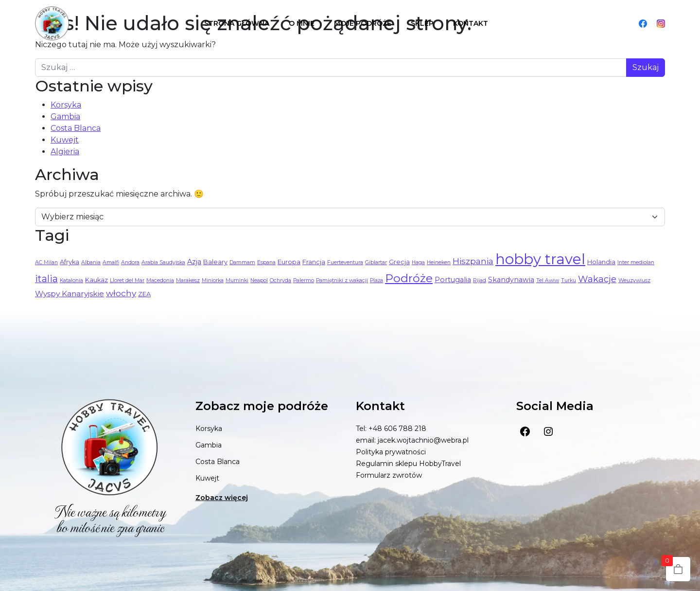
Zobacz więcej (222, 498)
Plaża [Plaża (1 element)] (376, 280)
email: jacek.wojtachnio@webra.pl (412, 440)
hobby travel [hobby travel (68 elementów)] (540, 259)
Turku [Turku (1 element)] (569, 280)
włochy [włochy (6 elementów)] (121, 293)
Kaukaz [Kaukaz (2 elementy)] (96, 280)
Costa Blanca (76, 128)
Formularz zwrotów (389, 475)
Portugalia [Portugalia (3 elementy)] (453, 280)
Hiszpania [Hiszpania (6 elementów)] (473, 261)
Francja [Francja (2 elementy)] (314, 262)
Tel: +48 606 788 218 (391, 429)
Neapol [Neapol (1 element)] (259, 280)
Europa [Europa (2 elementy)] (289, 262)
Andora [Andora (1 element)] (130, 262)
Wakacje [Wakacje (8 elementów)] (597, 279)
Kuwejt (65, 140)
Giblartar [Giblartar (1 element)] (376, 262)
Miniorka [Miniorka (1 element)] (213, 280)
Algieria (65, 152)
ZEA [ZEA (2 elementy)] (144, 294)
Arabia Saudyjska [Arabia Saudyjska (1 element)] (163, 262)
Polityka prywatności (391, 452)
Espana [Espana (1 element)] (266, 262)
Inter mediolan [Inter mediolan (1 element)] (636, 262)
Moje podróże (363, 23)
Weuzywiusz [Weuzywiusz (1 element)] (634, 280)
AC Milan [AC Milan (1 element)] (46, 262)
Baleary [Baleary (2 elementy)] (215, 262)
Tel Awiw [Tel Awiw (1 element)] (548, 280)
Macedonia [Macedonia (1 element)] (160, 280)
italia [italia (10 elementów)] (46, 279)
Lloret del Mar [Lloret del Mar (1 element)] (127, 280)
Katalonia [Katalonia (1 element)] (71, 280)
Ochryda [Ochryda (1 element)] (280, 280)
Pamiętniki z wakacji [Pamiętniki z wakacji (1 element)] (342, 280)
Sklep (422, 23)
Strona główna (237, 23)
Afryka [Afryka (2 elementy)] (70, 262)
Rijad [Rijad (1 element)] (480, 280)
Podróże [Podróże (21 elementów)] (409, 278)
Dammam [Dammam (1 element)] (242, 262)
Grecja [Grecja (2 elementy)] (399, 262)
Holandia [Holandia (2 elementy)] (601, 262)
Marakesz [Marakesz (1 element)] (188, 280)
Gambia (65, 116)
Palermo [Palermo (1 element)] (304, 280)
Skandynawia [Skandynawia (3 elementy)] (511, 280)
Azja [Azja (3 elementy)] (194, 262)
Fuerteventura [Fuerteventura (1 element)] (345, 262)
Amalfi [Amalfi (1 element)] (111, 262)
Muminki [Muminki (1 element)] (237, 280)
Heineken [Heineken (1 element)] (439, 262)
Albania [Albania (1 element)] (91, 262)
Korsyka (66, 105)
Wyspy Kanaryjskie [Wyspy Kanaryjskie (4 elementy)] (70, 294)
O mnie (302, 23)
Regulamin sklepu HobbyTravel (408, 464)
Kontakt (471, 23)
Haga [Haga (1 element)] (418, 262)
